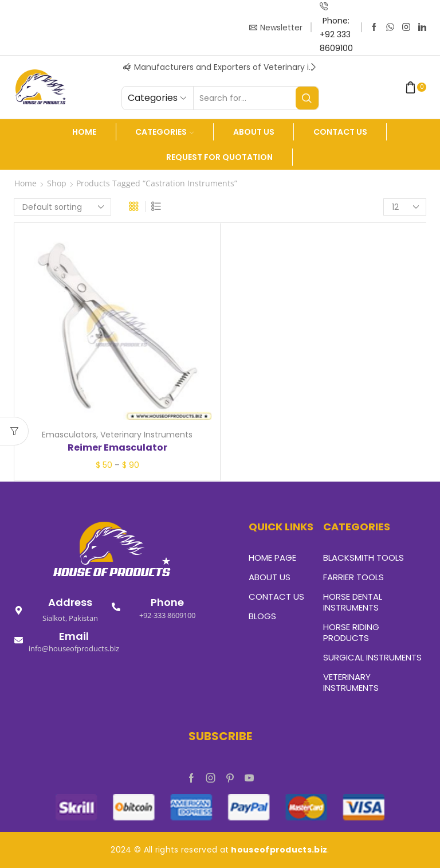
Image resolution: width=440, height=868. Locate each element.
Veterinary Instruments (146, 435)
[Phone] (116, 607)
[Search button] (307, 98)
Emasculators (69, 435)
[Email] (19, 640)
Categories (164, 132)
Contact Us (340, 132)
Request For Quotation (219, 157)
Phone (167, 602)
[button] (127, 67)
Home (84, 132)
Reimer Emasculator (117, 447)
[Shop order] (62, 207)
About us (254, 132)
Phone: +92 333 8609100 (336, 34)
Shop (57, 183)
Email (74, 636)
